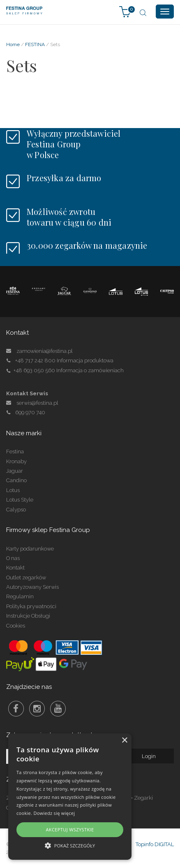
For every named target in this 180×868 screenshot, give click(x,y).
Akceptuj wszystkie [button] (70, 829)
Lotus (13, 490)
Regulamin (20, 596)
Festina (15, 451)
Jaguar (15, 471)
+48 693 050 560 (34, 370)
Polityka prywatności (31, 606)
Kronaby (16, 461)
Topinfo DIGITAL (155, 844)
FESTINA (35, 44)
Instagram (37, 709)
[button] (70, 845)
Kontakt (15, 568)
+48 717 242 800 (35, 360)
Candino (16, 480)
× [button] (124, 741)
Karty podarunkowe (30, 549)
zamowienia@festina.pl (45, 351)
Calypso (16, 510)
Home (13, 44)
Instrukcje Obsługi (28, 616)
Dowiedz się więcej (54, 813)
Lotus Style (20, 500)
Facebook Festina (16, 709)
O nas (13, 558)
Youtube (58, 709)
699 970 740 (26, 412)
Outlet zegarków (26, 577)
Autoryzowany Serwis (32, 587)
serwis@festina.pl (37, 403)
